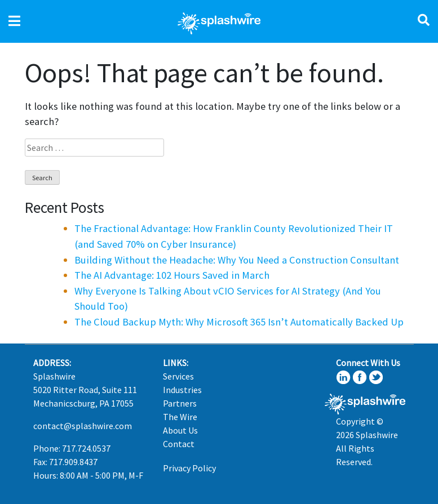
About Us (180, 430)
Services (178, 376)
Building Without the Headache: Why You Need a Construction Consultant (237, 260)
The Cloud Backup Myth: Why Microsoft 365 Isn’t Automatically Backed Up (239, 322)
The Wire (180, 417)
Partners (180, 403)
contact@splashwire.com (83, 426)
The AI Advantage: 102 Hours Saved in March (172, 275)
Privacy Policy (189, 468)
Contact (179, 444)
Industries (182, 390)
